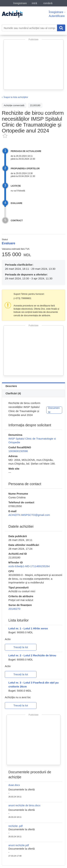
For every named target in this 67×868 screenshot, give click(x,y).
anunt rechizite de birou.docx (24, 805)
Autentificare (57, 16)
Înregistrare (56, 12)
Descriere (11, 386)
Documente (54, 410)
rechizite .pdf (15, 826)
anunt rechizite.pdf (19, 845)
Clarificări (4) (13, 393)
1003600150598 (18, 451)
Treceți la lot (21, 647)
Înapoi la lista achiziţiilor (16, 97)
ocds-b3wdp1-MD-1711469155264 (29, 566)
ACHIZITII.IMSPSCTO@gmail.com (29, 515)
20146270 (14, 609)
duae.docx (14, 785)
